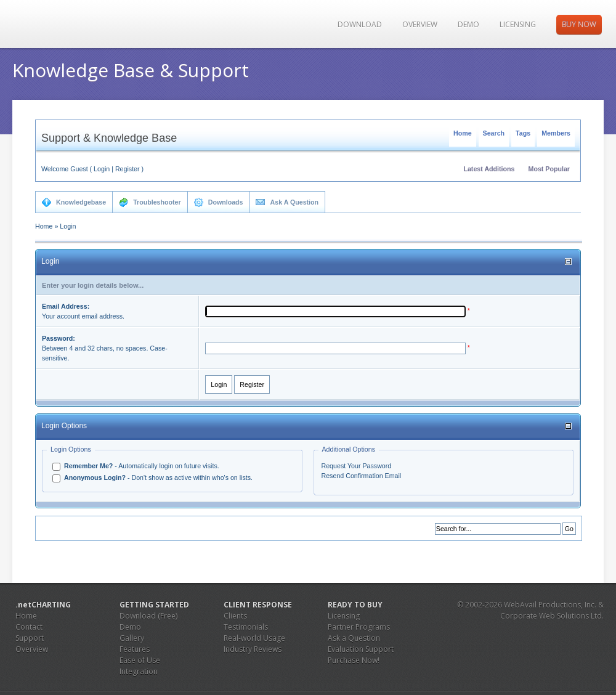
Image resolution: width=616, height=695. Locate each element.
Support (30, 638)
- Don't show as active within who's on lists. (157, 478)
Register (128, 169)
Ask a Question (354, 638)
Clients (235, 616)
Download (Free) (148, 616)
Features (135, 649)
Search (494, 133)
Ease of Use (140, 660)
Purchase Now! (354, 660)
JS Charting (75, 24)
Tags (523, 133)
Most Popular (549, 169)
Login (102, 169)
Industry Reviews (253, 649)
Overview (420, 24)
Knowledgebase (74, 202)
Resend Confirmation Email (362, 476)
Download (360, 24)
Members (556, 133)
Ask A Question (287, 202)
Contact (29, 627)
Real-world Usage (254, 638)
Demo (468, 24)
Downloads (218, 202)
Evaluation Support (361, 649)
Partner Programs (359, 627)
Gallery (132, 638)
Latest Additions (489, 169)
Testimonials (246, 627)
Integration (139, 671)
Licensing (518, 24)
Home (463, 133)
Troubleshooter (150, 202)
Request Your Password (357, 466)
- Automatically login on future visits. (141, 466)
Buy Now (579, 24)
